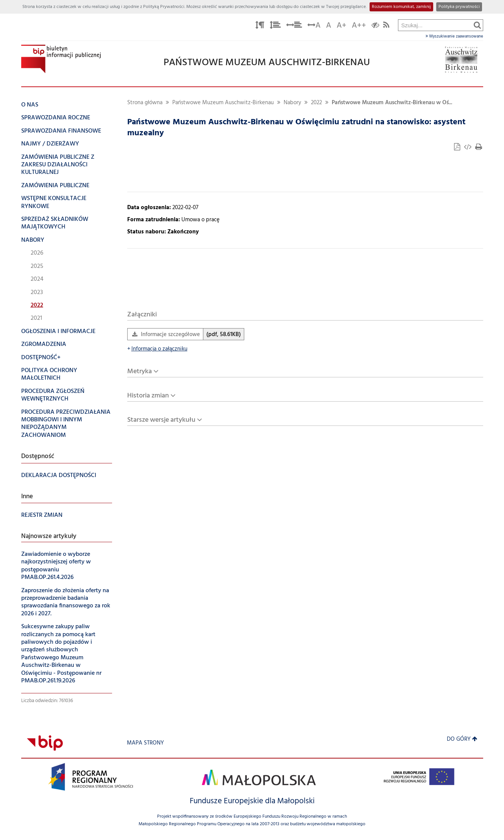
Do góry (462, 739)
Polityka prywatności (459, 7)
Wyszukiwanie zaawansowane (454, 36)
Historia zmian (148, 396)
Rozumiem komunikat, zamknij (401, 7)
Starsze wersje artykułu (161, 420)
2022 (316, 103)
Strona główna (145, 103)
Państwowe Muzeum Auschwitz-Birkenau (223, 103)
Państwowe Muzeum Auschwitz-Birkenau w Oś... (392, 103)
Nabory (292, 103)
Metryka (140, 372)
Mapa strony (145, 743)
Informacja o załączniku (157, 349)
